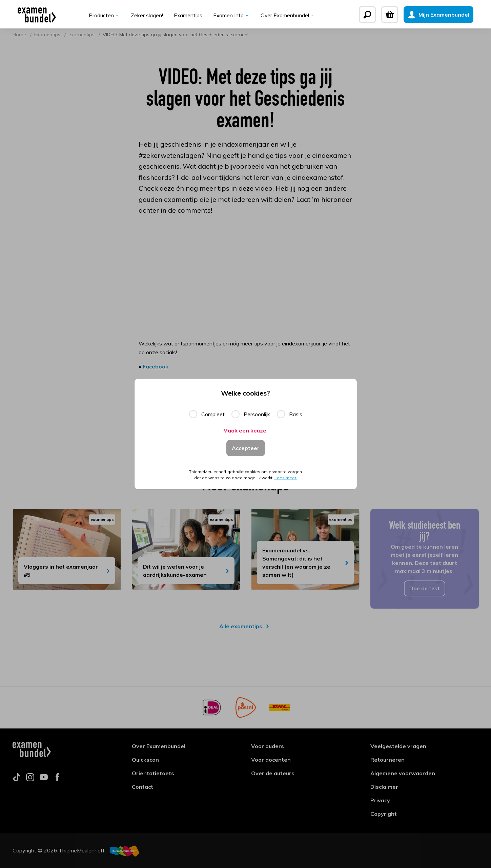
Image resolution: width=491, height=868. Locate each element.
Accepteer (246, 448)
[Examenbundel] (32, 15)
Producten (104, 16)
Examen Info (231, 16)
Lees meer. (286, 478)
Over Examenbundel (288, 16)
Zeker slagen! (146, 16)
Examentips (188, 16)
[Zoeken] (373, 15)
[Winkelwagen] (395, 15)
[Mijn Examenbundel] (444, 15)
